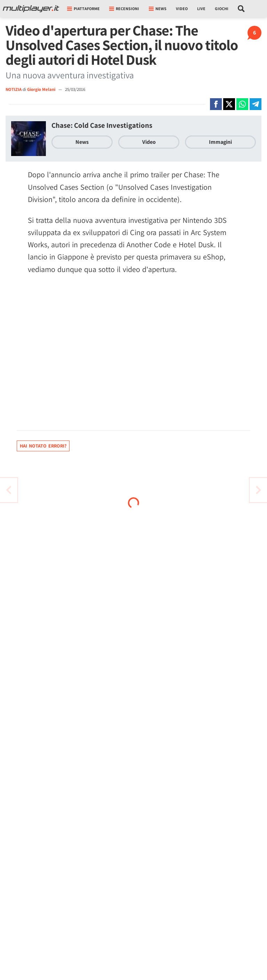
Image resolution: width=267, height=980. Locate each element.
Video (182, 9)
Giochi (222, 9)
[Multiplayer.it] (31, 9)
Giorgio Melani (42, 89)
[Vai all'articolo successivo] (9, 490)
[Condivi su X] (229, 104)
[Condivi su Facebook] (216, 104)
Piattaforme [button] (83, 9)
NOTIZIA (14, 89)
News (82, 142)
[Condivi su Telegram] (256, 104)
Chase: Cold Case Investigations (102, 125)
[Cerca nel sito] (241, 9)
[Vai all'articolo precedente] (258, 490)
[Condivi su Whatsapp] (242, 104)
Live (201, 9)
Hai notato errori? (43, 446)
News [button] (158, 9)
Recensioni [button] (124, 9)
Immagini (220, 142)
